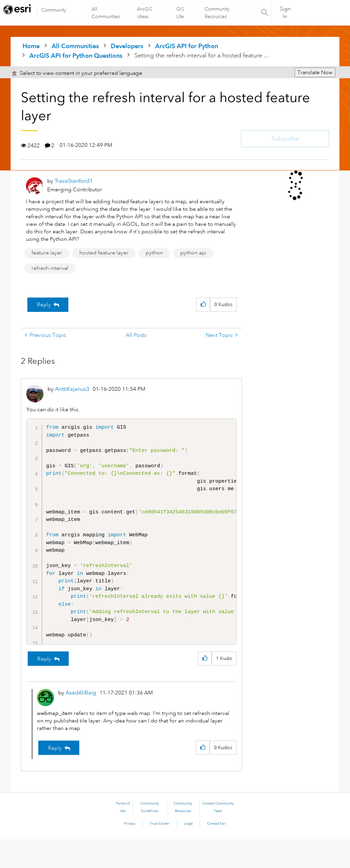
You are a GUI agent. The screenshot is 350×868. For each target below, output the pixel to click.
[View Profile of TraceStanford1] (74, 181)
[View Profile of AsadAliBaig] (81, 721)
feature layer (47, 253)
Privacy (130, 852)
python (154, 253)
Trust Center (160, 852)
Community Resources (217, 13)
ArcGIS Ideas (145, 13)
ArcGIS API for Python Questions (76, 56)
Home (31, 46)
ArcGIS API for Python (187, 46)
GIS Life (180, 13)
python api (193, 253)
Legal (189, 852)
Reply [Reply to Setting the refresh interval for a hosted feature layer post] (44, 305)
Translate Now (315, 72)
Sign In (285, 13)
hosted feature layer (104, 253)
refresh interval (50, 268)
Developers (127, 46)
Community (54, 10)
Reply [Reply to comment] (44, 688)
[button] (203, 305)
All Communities (106, 13)
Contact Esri (217, 852)
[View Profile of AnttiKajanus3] (72, 389)
